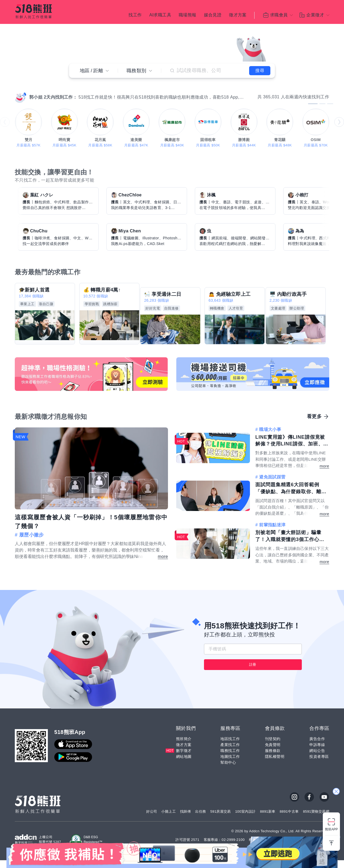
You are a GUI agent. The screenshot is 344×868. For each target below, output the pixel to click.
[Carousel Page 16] (79, 91)
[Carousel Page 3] (37, 91)
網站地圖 (184, 765)
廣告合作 (317, 747)
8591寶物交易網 (316, 820)
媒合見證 (213, 16)
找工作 (135, 16)
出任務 (200, 820)
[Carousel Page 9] (57, 91)
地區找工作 (230, 747)
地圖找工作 (230, 765)
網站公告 (317, 759)
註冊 (253, 673)
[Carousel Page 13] (70, 91)
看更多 (314, 410)
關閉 (336, 754)
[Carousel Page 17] (83, 91)
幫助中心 (228, 770)
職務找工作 (230, 759)
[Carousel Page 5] (44, 91)
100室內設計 (246, 820)
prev (5, 122)
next (339, 122)
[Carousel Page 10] (60, 91)
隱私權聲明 (275, 765)
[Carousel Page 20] (92, 91)
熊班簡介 (184, 747)
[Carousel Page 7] (50, 91)
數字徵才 (184, 759)
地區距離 (94, 69)
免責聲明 (273, 753)
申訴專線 (317, 753)
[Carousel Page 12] (66, 91)
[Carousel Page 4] (41, 91)
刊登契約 (273, 747)
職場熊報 (188, 16)
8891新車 (268, 820)
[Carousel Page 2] (34, 91)
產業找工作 (230, 753)
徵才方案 (238, 16)
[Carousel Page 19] (89, 91)
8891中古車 (289, 820)
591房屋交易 (221, 820)
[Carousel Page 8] (53, 91)
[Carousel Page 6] (47, 91)
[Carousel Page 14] (73, 91)
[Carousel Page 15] (76, 91)
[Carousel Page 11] (63, 91)
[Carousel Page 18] (86, 91)
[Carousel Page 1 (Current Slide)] (31, 91)
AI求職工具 (160, 16)
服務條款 (273, 759)
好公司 (152, 820)
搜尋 (254, 69)
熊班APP (331, 829)
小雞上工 (169, 820)
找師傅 (185, 820)
